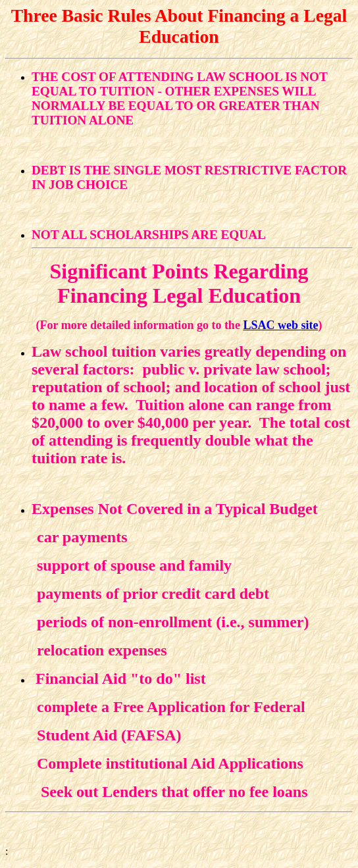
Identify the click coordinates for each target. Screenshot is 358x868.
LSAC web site (280, 325)
